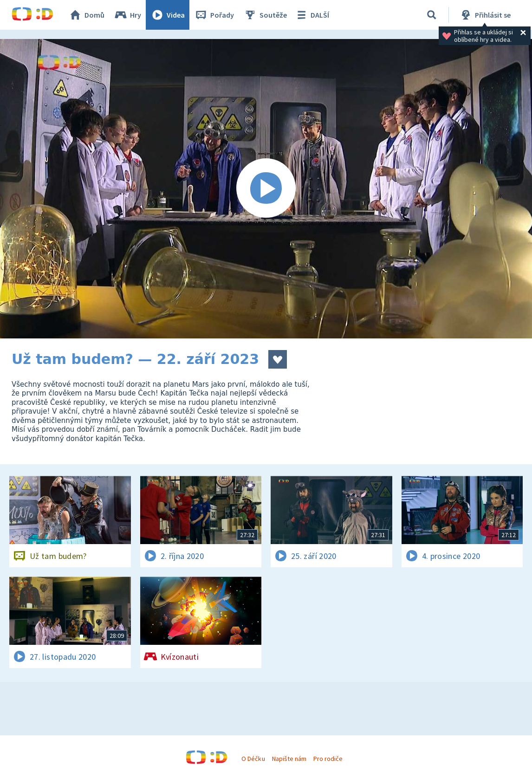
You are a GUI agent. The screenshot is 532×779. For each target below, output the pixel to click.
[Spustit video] (266, 189)
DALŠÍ (312, 15)
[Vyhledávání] (432, 15)
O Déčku (253, 759)
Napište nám (289, 759)
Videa (168, 15)
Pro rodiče (328, 759)
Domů (86, 15)
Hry (127, 15)
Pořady (214, 15)
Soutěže (265, 15)
